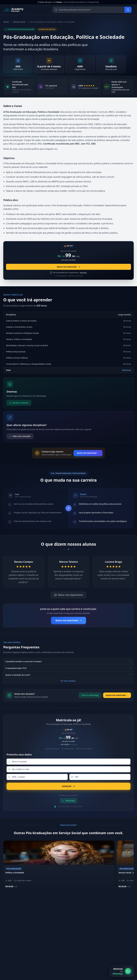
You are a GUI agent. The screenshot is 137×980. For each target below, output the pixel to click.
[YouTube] (87, 945)
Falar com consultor (20, 436)
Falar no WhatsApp (90, 695)
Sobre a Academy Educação (85, 912)
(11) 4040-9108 (12, 934)
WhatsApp (69, 801)
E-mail (8, 976)
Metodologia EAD (80, 921)
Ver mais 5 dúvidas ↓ (68, 681)
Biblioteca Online (81, 938)
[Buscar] (128, 10)
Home (6, 22)
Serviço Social (19, 22)
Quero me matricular (68, 267)
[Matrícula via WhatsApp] (122, 971)
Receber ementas (19, 403)
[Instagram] (74, 945)
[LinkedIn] (81, 945)
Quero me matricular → (88, 453)
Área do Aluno (79, 934)
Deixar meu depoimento (69, 595)
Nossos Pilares (79, 917)
